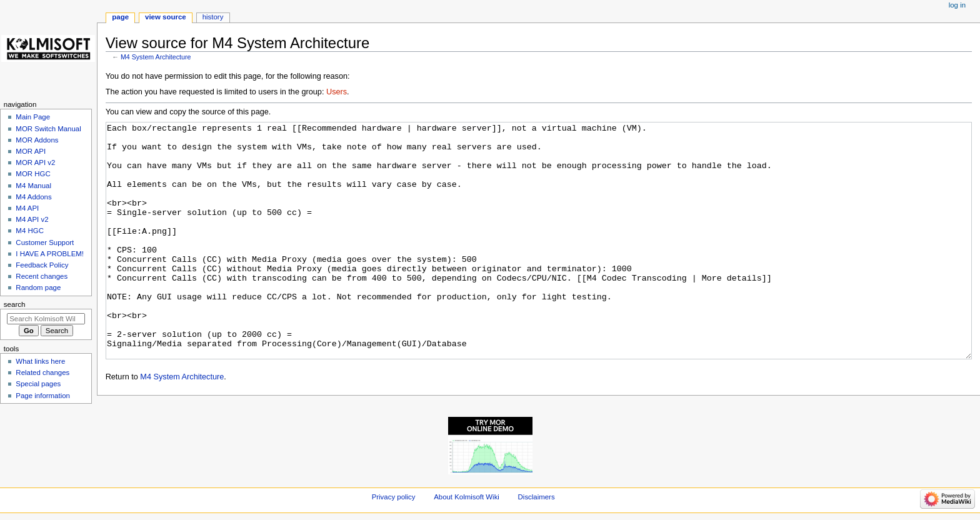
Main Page (33, 117)
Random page (38, 287)
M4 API (27, 208)
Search (15, 304)
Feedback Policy (42, 265)
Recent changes (42, 276)
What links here (40, 361)
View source (166, 17)
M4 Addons (33, 197)
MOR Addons (37, 140)
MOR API (31, 151)
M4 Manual (33, 186)
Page (120, 17)
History (213, 17)
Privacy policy (394, 497)
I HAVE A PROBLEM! (50, 254)
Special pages (38, 384)
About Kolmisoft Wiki (467, 497)
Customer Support (45, 242)
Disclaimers (537, 497)
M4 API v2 (32, 219)
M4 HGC (30, 231)
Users (337, 92)
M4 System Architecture (156, 57)
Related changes (42, 372)
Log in (957, 5)
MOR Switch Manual (48, 129)
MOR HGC (33, 174)
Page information (43, 396)
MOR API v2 (35, 162)
